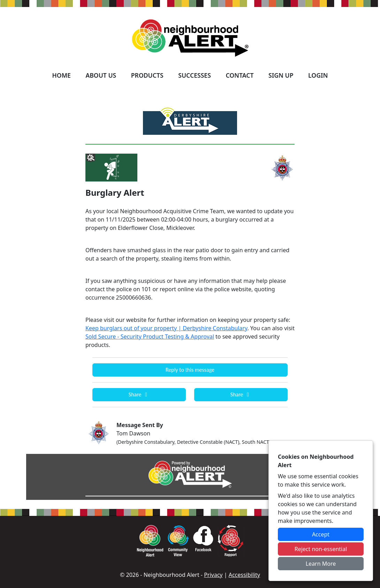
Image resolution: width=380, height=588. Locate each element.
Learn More (321, 564)
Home (62, 75)
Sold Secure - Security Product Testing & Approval (150, 336)
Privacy (213, 575)
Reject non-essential (321, 549)
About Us (101, 75)
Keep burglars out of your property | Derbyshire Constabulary (166, 328)
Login (318, 75)
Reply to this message (190, 370)
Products (147, 75)
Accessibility (244, 575)
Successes (195, 75)
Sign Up (281, 75)
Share (139, 394)
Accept (321, 534)
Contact (240, 75)
